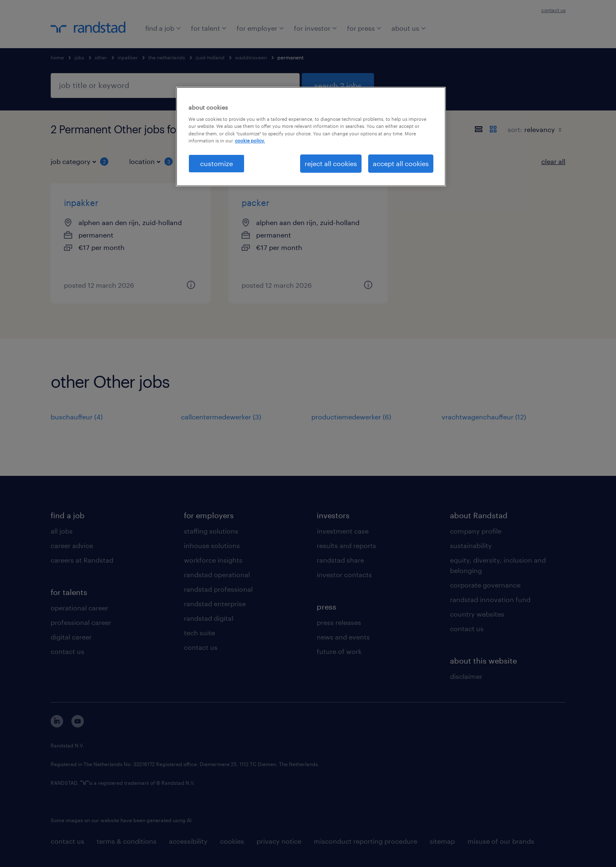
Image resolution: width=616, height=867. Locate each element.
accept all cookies (401, 163)
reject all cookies (331, 163)
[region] (311, 137)
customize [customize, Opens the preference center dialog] (216, 163)
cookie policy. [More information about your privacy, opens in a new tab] (250, 141)
